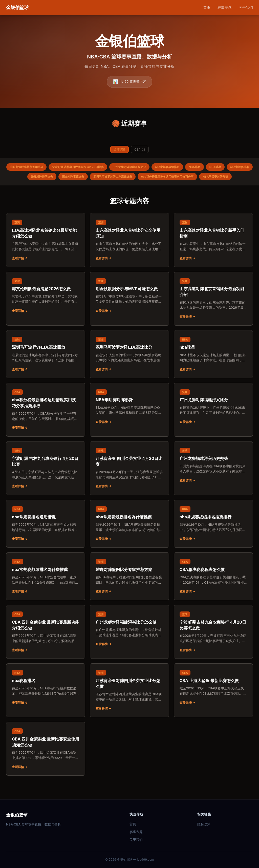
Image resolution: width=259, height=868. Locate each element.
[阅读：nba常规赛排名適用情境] (46, 537)
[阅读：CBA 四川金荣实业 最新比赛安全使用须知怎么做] (46, 762)
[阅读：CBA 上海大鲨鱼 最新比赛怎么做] (213, 701)
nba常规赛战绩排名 (186, 168)
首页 (207, 7)
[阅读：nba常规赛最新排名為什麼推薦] (129, 537)
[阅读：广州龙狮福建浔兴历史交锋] (213, 478)
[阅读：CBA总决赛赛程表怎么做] (213, 589)
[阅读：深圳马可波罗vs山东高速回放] (46, 367)
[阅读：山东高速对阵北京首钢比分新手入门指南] (213, 253)
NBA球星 (239, 168)
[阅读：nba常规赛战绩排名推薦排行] (213, 537)
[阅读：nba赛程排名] (46, 701)
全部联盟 (119, 150)
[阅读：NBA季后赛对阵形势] (129, 420)
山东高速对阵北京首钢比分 (32, 168)
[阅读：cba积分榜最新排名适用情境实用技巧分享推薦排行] (46, 423)
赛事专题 (225, 7)
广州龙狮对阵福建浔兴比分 (145, 168)
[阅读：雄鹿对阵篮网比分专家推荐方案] (129, 589)
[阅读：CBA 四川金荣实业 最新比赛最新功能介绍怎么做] (46, 645)
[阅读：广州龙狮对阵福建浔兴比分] (213, 420)
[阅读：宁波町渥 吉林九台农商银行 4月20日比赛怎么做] (213, 645)
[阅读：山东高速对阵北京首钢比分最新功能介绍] (213, 312)
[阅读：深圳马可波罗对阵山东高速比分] (129, 367)
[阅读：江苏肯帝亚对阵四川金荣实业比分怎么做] (129, 703)
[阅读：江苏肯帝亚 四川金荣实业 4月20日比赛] (129, 481)
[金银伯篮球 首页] (17, 8)
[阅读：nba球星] (213, 367)
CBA (141, 150)
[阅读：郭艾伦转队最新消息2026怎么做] (46, 309)
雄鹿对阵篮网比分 (68, 179)
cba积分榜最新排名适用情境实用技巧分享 (206, 179)
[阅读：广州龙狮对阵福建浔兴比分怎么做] (129, 642)
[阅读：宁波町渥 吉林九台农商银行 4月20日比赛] (46, 481)
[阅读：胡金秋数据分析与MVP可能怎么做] (129, 309)
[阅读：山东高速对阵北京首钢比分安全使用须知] (129, 253)
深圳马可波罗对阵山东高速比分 (146, 179)
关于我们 (246, 7)
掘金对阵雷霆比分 (102, 179)
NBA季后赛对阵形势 (129, 189)
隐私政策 (204, 824)
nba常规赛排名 (35, 179)
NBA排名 (216, 168)
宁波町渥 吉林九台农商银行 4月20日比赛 (88, 168)
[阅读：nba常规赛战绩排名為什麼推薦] (46, 589)
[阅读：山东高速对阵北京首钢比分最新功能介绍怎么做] (46, 253)
